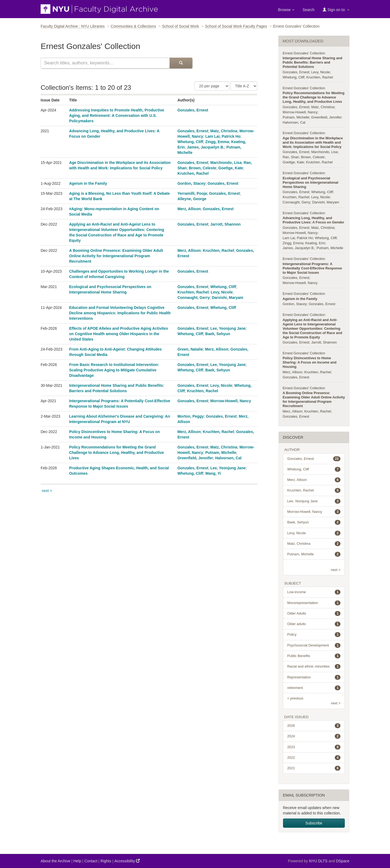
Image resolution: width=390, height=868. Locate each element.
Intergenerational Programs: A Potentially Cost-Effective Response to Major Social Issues (312, 268)
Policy (314, 635)
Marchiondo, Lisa (226, 163)
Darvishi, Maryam (227, 298)
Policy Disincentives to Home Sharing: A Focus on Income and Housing (310, 362)
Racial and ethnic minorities (314, 666)
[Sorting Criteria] (244, 86)
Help (77, 861)
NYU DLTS (318, 861)
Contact (91, 861)
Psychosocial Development (314, 645)
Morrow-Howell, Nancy (231, 401)
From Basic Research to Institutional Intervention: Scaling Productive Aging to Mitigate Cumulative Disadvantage (114, 370)
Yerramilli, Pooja (192, 193)
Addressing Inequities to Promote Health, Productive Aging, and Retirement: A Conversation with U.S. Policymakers (117, 115)
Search (308, 10)
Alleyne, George (192, 199)
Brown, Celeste (202, 168)
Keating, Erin (315, 243)
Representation (314, 677)
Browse (286, 10)
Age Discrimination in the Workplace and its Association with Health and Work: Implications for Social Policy (313, 142)
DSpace (343, 861)
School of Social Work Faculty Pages (236, 26)
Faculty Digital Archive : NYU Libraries (73, 26)
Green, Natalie (190, 349)
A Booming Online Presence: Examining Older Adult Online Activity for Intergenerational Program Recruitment (116, 256)
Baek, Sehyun (218, 334)
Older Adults (314, 613)
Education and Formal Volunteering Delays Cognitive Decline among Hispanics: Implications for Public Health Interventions (120, 313)
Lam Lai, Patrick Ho (223, 136)
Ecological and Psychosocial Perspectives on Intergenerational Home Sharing (311, 182)
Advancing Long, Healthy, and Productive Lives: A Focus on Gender (313, 220)
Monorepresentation (314, 603)
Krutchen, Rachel (193, 173)
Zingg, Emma (217, 142)
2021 (314, 768)
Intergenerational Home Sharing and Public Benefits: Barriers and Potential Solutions (313, 62)
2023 (314, 747)
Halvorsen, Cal (228, 458)
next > (47, 491)
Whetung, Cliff (190, 142)
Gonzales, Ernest (193, 110)
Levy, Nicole (222, 292)
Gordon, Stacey (191, 183)
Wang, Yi (213, 473)
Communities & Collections (133, 26)
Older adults (314, 624)
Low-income (314, 592)
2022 (314, 758)
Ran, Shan (291, 157)
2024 (314, 736)
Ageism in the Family (88, 183)
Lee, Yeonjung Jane (228, 328)
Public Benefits (314, 656)
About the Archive (56, 861)
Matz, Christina (224, 131)
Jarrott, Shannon (226, 224)
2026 (314, 726)
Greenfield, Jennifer (195, 458)
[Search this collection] (105, 63)
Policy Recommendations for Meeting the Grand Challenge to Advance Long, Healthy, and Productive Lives (116, 453)
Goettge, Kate (231, 168)
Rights (106, 861)
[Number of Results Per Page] (212, 86)
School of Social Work (181, 26)
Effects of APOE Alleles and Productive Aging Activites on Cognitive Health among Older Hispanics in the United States (118, 334)
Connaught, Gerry (194, 298)
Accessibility (127, 861)
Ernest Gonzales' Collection (304, 53)
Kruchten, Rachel (218, 250)
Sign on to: (336, 10)
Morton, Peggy (191, 416)
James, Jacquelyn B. (206, 147)
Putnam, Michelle (221, 453)
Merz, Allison (189, 209)
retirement (314, 688)
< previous (295, 698)
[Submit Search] (181, 63)
